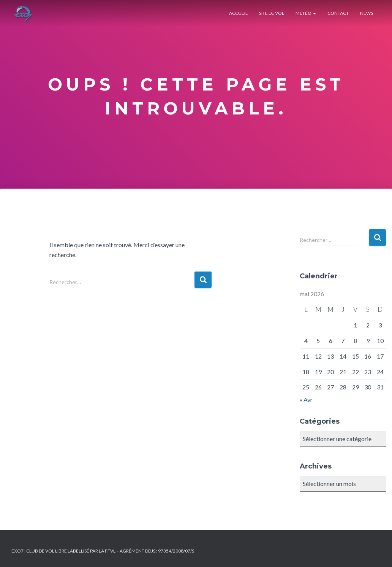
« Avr (306, 399)
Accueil (238, 13)
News (367, 13)
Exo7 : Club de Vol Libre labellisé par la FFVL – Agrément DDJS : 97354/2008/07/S (103, 551)
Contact (338, 13)
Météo (306, 13)
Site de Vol (272, 13)
